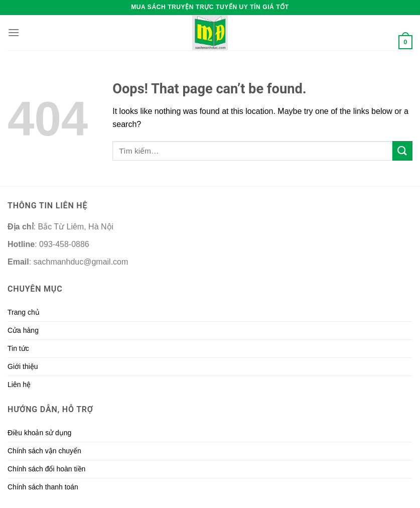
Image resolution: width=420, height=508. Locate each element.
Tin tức (18, 348)
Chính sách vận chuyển (44, 451)
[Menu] (14, 32)
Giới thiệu (23, 366)
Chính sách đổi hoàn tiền (46, 469)
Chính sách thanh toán (43, 487)
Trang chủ (24, 312)
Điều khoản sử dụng (39, 433)
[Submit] (402, 151)
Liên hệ (19, 385)
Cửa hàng (23, 330)
